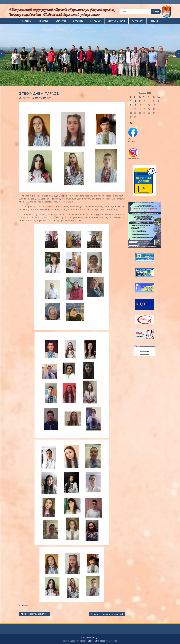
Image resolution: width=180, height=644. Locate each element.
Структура (61, 21)
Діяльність (78, 21)
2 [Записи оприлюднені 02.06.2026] (135, 101)
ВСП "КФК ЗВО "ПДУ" (43, 98)
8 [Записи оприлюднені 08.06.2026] (131, 105)
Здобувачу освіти (116, 21)
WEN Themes (111, 641)
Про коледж (43, 21)
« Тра (131, 123)
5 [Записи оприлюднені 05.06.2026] (149, 101)
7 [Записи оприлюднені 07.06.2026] (158, 101)
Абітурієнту (137, 21)
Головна (26, 21)
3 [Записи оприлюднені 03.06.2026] (140, 101)
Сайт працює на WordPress (74, 641)
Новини (25, 606)
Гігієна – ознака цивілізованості (107, 614)
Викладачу (96, 21)
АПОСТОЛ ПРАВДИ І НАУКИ (35, 614)
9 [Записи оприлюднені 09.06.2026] (135, 105)
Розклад (154, 21)
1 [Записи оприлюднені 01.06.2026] (131, 101)
